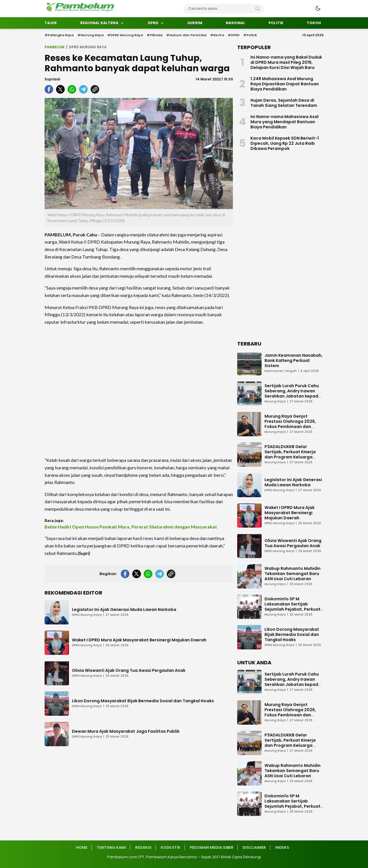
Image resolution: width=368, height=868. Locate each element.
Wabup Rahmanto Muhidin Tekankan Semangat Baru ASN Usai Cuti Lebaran (293, 574)
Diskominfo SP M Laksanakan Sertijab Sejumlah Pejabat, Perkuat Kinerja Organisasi (293, 607)
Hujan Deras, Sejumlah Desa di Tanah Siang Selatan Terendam (284, 103)
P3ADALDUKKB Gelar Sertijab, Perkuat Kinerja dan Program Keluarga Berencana (290, 454)
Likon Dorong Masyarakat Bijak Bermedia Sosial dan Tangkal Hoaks (143, 701)
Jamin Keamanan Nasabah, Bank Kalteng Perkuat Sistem (294, 360)
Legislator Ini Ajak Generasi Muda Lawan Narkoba (124, 609)
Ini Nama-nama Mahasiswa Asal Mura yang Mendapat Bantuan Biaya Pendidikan (284, 122)
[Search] (258, 9)
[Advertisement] (139, 391)
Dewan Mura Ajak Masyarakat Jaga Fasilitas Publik (126, 731)
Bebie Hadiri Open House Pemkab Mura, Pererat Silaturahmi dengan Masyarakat (131, 527)
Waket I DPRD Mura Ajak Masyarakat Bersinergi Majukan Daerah (139, 640)
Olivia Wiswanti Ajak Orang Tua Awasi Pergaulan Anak (129, 670)
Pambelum (54, 47)
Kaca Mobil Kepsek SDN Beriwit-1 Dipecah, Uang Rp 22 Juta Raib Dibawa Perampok (285, 143)
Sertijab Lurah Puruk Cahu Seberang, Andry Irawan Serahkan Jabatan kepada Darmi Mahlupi (293, 394)
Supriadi (52, 79)
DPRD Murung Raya (88, 47)
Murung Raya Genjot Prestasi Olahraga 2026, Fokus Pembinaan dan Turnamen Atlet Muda (290, 424)
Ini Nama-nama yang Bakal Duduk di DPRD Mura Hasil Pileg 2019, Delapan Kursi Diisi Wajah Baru (286, 62)
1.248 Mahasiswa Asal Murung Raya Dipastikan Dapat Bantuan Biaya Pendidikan (285, 84)
